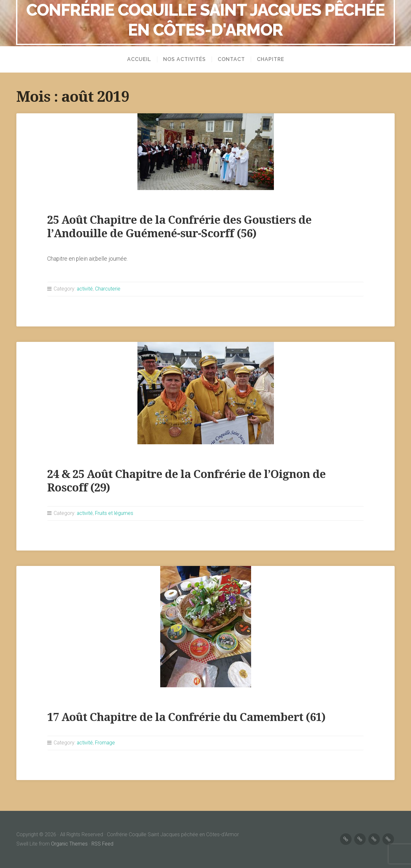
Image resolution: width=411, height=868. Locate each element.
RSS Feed (103, 844)
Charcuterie (108, 289)
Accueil (139, 59)
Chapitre (271, 59)
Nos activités (184, 59)
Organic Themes (70, 844)
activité (85, 289)
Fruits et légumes (115, 513)
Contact (231, 59)
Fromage (106, 743)
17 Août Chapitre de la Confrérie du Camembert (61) (189, 717)
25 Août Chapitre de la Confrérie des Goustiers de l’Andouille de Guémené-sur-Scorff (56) (182, 226)
